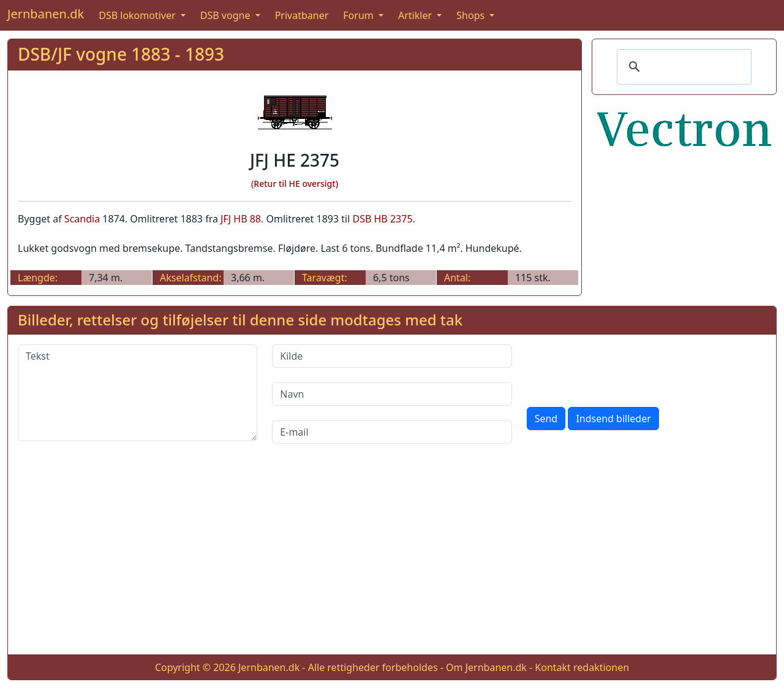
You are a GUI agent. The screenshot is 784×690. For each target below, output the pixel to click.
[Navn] (392, 394)
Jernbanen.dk (46, 14)
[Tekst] (138, 393)
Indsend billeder (613, 419)
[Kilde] (392, 356)
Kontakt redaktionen (582, 667)
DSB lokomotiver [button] (138, 15)
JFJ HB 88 (241, 219)
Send (546, 419)
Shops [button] (472, 15)
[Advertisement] (392, 559)
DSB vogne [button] (227, 15)
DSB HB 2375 (382, 219)
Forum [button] (360, 15)
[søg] (682, 67)
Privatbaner (302, 15)
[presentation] (620, 368)
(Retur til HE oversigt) (295, 184)
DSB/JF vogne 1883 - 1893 (121, 54)
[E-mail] (392, 432)
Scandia (82, 219)
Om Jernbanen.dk (486, 667)
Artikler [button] (416, 15)
